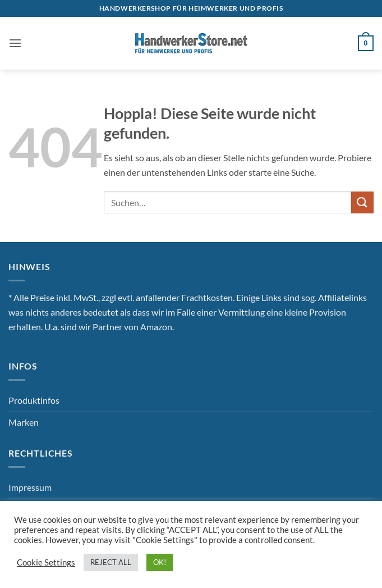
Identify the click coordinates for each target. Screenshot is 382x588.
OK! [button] (160, 562)
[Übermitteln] (362, 202)
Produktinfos (34, 400)
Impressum (30, 487)
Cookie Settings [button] (46, 562)
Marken (24, 422)
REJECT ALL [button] (111, 562)
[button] (15, 43)
